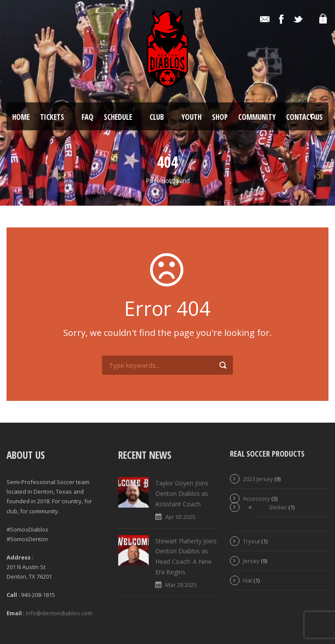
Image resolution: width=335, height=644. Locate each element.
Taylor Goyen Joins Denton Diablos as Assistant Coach (182, 493)
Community (257, 117)
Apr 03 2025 (180, 517)
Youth (191, 117)
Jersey (251, 561)
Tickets (52, 117)
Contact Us (304, 117)
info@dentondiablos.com (59, 613)
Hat (248, 580)
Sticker (278, 507)
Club (157, 117)
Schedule (118, 117)
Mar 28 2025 (181, 585)
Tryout (251, 541)
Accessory (256, 498)
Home (21, 117)
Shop (220, 117)
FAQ (87, 117)
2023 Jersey (258, 479)
